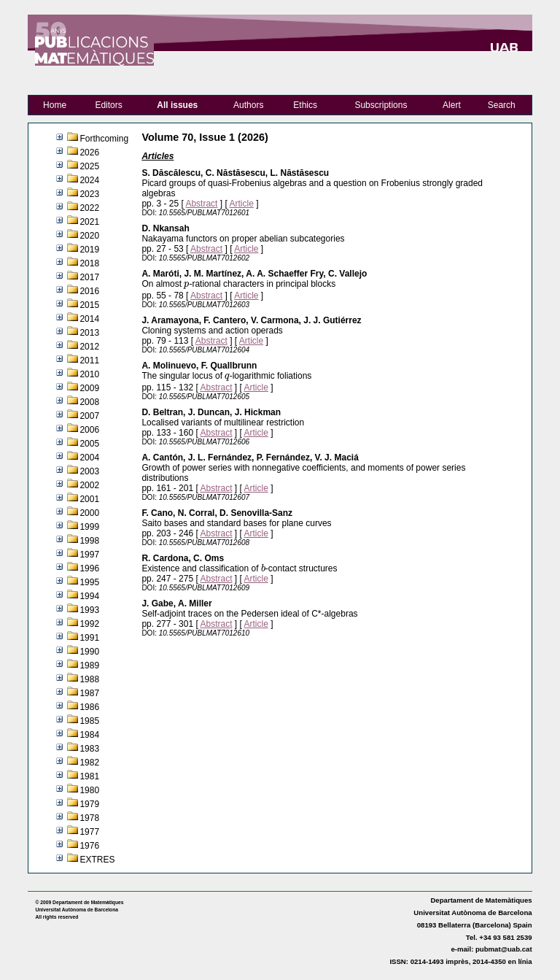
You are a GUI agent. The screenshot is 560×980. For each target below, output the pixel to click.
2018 (89, 263)
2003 (89, 471)
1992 (89, 624)
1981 (89, 776)
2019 (89, 250)
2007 (89, 416)
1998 (89, 541)
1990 (89, 652)
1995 (89, 582)
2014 (89, 319)
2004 (89, 458)
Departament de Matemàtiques (481, 900)
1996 (89, 568)
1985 (89, 721)
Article (241, 204)
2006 (89, 430)
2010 (89, 374)
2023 (89, 194)
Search (502, 105)
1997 (89, 555)
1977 (89, 832)
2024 (89, 180)
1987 (89, 693)
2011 (89, 360)
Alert (452, 105)
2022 (89, 208)
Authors (248, 105)
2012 (89, 347)
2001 (89, 499)
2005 (89, 444)
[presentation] (186, 286)
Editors (108, 105)
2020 (89, 236)
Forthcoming (104, 139)
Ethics (305, 105)
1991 (89, 638)
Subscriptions (381, 105)
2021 (89, 222)
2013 (89, 333)
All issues (177, 105)
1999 (89, 527)
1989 (89, 665)
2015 (89, 305)
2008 (89, 402)
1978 (89, 818)
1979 (89, 804)
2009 (89, 388)
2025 (89, 166)
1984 (89, 735)
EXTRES (97, 860)
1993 (89, 610)
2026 (89, 153)
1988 (89, 679)
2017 (89, 277)
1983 (89, 749)
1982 (89, 763)
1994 (89, 596)
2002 (89, 485)
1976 (89, 846)
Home (55, 105)
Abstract (201, 204)
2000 (89, 513)
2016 (89, 291)
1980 (89, 790)
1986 (89, 707)
